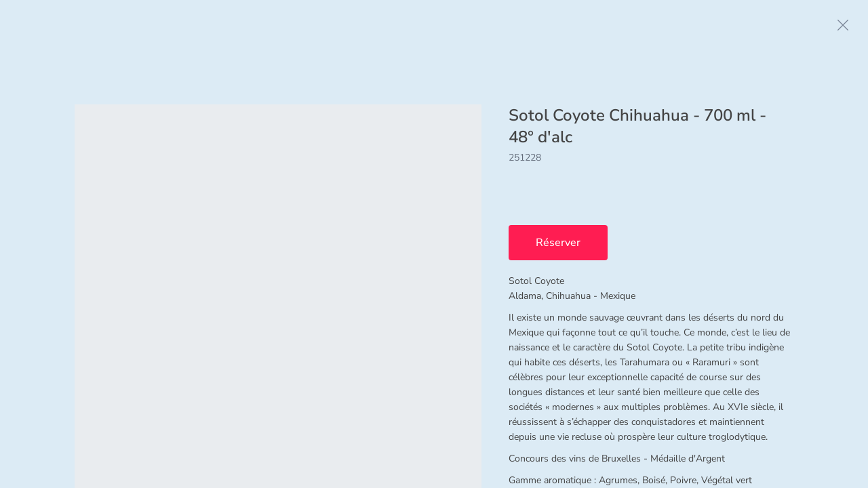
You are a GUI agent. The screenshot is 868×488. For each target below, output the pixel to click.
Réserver (558, 243)
